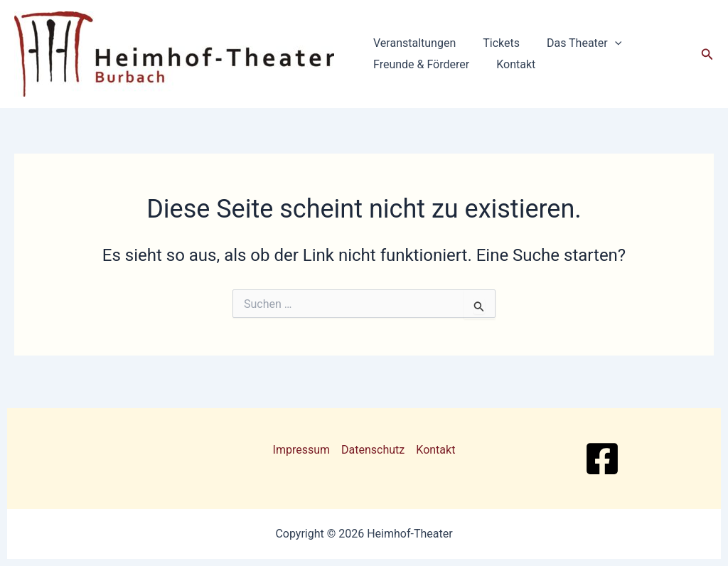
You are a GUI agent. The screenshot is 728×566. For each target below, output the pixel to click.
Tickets (495, 43)
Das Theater (573, 43)
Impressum (302, 450)
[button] (604, 43)
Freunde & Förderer (419, 64)
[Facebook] (602, 459)
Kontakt (509, 64)
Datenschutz (373, 450)
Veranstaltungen (412, 43)
